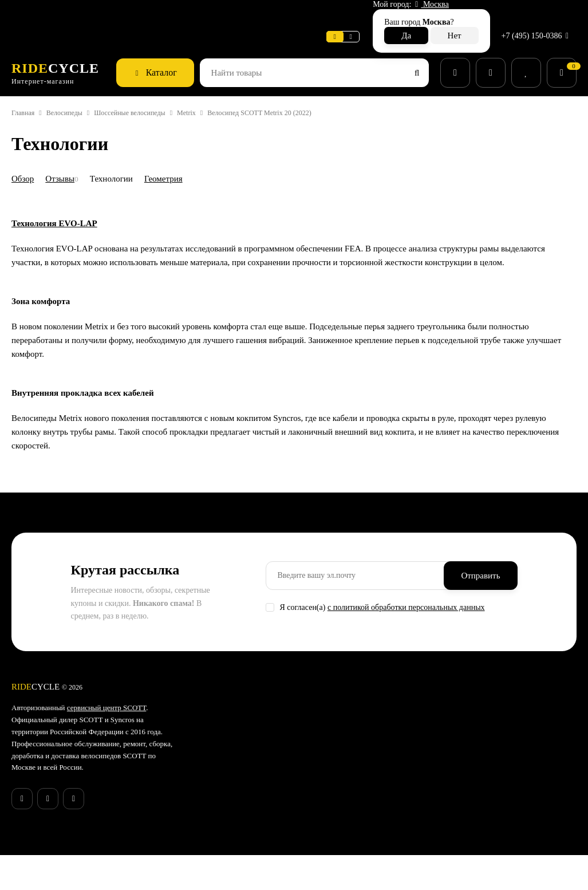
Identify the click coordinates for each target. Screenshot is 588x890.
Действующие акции (246, 857)
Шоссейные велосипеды (151, 88)
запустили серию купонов (76, 834)
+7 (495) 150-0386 (533, 14)
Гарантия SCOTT (431, 710)
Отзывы (66, 153)
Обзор (25, 153)
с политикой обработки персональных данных (425, 609)
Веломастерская (45, 14)
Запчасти (325, 754)
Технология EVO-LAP (57, 298)
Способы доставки (243, 753)
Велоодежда (331, 769)
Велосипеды (74, 88)
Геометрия (180, 153)
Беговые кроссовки (343, 828)
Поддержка (222, 14)
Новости (169, 14)
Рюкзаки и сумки (338, 813)
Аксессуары (330, 739)
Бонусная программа (248, 842)
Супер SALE (329, 710)
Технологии (123, 153)
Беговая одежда (338, 843)
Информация (115, 14)
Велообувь (327, 798)
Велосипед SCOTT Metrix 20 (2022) (299, 88)
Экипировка (330, 783)
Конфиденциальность (250, 827)
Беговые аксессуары (346, 857)
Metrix (218, 88)
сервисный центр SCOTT (121, 710)
